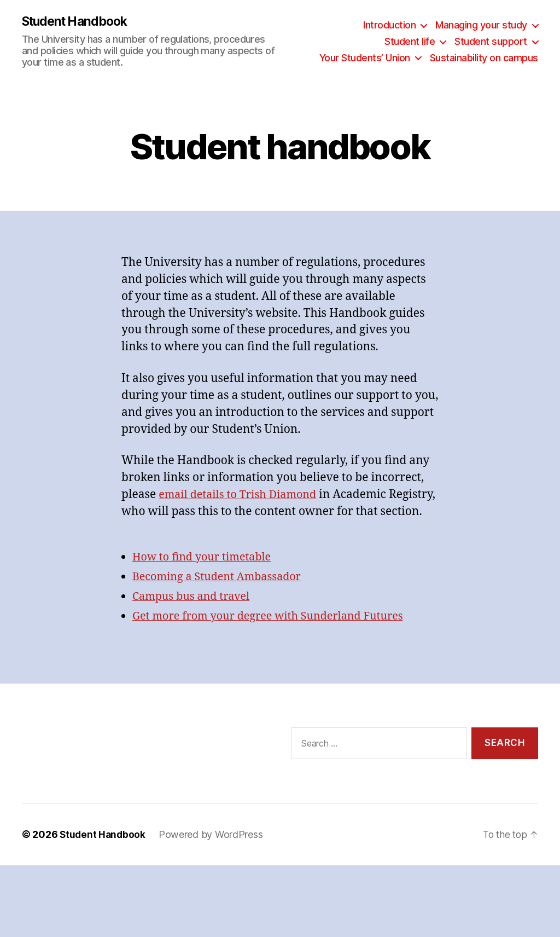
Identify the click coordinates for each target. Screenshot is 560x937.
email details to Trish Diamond (242, 495)
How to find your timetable (206, 575)
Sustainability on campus (484, 58)
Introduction (389, 25)
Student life (410, 42)
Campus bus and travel (195, 614)
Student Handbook (78, 22)
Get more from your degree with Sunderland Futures (276, 634)
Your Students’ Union (365, 58)
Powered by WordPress (213, 852)
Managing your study (481, 25)
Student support (491, 42)
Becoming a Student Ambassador (222, 595)
